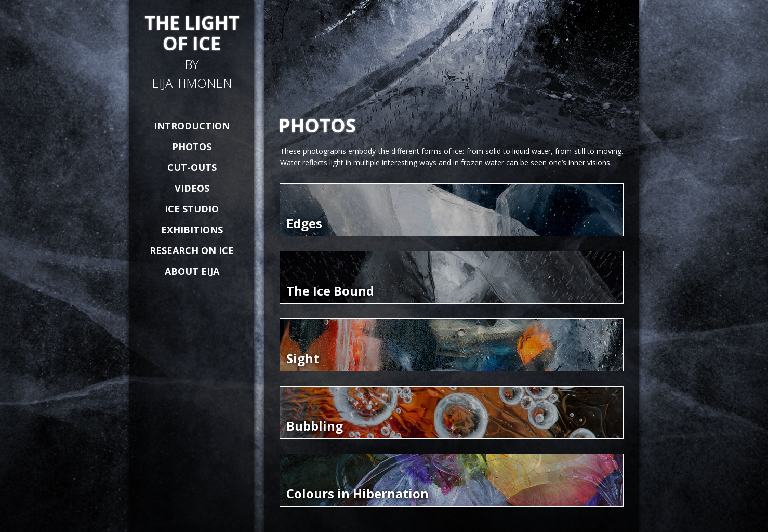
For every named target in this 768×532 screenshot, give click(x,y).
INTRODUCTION (192, 126)
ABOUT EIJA (192, 271)
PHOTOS (192, 147)
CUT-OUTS (192, 167)
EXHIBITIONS (192, 230)
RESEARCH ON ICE (192, 250)
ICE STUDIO (192, 209)
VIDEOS (192, 188)
